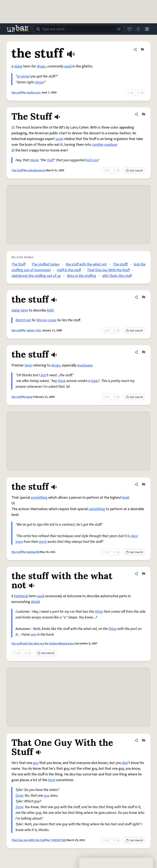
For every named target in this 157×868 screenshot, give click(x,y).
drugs (41, 66)
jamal (26, 76)
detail (35, 602)
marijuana (85, 365)
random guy (33, 93)
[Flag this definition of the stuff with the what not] (144, 574)
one (33, 634)
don (43, 375)
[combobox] (78, 29)
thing (99, 612)
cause (52, 320)
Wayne (42, 320)
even (19, 542)
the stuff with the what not (86, 264)
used (68, 66)
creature (110, 145)
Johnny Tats (34, 330)
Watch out (23, 320)
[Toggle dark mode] (138, 29)
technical (21, 596)
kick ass (92, 160)
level (126, 498)
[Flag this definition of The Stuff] (144, 114)
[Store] (129, 29)
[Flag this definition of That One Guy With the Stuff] (144, 740)
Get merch (134, 171)
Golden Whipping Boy (62, 644)
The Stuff (17, 170)
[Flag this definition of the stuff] (142, 49)
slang (18, 66)
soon (59, 139)
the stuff (17, 93)
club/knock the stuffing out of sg (36, 276)
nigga (39, 82)
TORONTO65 (58, 840)
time (52, 780)
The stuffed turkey (45, 264)
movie (34, 160)
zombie (98, 145)
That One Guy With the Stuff (108, 270)
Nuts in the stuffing (81, 276)
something (39, 498)
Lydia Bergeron (36, 170)
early (43, 542)
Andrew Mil (33, 552)
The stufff (120, 264)
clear (134, 536)
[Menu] (147, 29)
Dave (62, 381)
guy (36, 763)
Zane (19, 796)
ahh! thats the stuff (117, 276)
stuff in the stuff (69, 270)
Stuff (50, 160)
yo (19, 76)
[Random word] (118, 29)
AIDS (50, 310)
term (24, 310)
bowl (95, 381)
